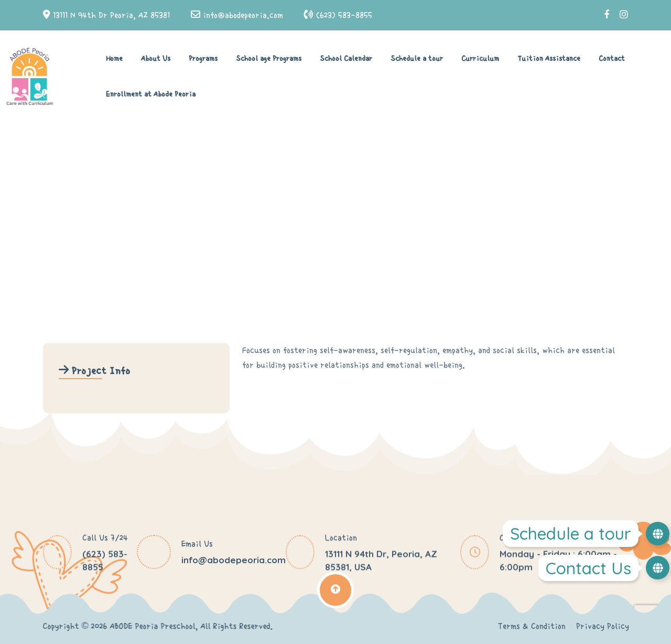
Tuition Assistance (549, 59)
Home (114, 59)
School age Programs (269, 59)
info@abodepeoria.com (243, 15)
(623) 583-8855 (344, 15)
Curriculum (480, 59)
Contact (612, 59)
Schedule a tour (417, 59)
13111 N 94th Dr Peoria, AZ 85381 (111, 15)
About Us (156, 59)
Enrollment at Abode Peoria (151, 94)
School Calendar (346, 59)
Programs (203, 59)
